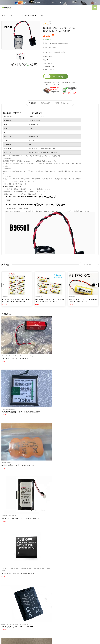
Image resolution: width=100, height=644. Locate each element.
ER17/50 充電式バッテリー (78, 470)
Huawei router (39, 464)
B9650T (9, 201)
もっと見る (89, 265)
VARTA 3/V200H (73, 342)
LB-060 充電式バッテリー (77, 387)
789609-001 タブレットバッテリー (14, 509)
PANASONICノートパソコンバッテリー (14, 569)
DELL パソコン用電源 (58, 580)
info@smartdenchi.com (63, 604)
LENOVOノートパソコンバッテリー (12, 576)
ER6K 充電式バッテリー (10, 347)
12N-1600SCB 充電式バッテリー (80, 427)
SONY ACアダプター (58, 573)
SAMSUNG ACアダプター (59, 569)
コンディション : (48, 52)
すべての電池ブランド (58, 590)
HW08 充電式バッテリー (43, 466)
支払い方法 (5, 597)
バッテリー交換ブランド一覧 (12, 186)
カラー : (46, 70)
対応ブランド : (48, 43)
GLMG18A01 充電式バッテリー (46, 345)
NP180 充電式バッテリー (10, 429)
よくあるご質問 (6, 594)
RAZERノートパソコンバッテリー (12, 573)
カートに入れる (58, 77)
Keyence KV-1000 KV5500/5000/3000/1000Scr (49, 424)
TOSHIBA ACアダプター (59, 576)
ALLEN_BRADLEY (30, 15)
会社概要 (4, 590)
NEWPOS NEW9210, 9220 (43, 382)
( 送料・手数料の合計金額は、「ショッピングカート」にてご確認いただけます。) (61, 83)
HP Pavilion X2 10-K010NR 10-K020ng (13, 506)
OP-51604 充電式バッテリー (45, 427)
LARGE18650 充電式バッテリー (46, 385)
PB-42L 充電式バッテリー (44, 511)
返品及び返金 (6, 601)
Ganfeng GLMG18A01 (42, 342)
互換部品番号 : (48, 48)
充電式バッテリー (15, 15)
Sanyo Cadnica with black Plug (78, 424)
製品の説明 (46, 103)
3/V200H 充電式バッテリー (78, 345)
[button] (95, 8)
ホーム (4, 15)
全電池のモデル (56, 594)
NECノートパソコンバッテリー (11, 580)
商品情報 (32, 103)
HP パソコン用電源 (57, 583)
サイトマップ (56, 601)
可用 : (45, 40)
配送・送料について (63, 103)
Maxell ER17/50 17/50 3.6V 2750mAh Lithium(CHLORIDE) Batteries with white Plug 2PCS (82, 466)
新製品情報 (55, 597)
